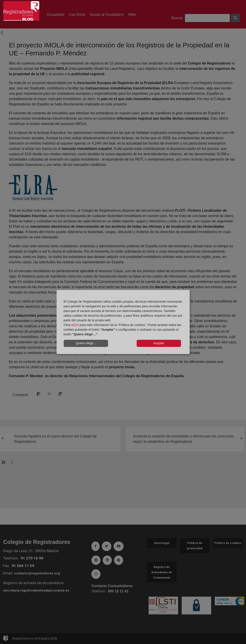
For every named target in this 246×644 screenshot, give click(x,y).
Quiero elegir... (86, 343)
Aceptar (159, 343)
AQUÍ (75, 325)
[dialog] (123, 322)
